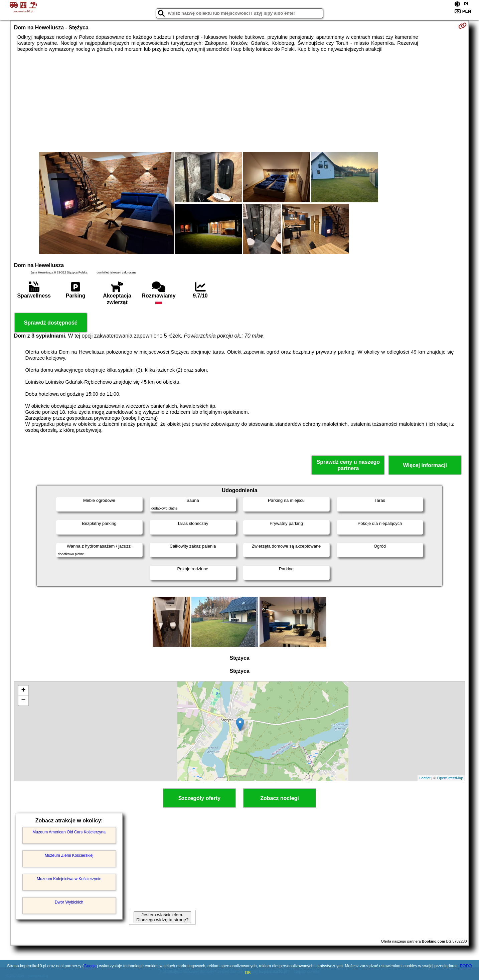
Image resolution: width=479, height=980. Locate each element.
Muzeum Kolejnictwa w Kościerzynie (69, 879)
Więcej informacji (425, 465)
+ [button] (24, 691)
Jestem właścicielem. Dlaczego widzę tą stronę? (162, 917)
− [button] (24, 701)
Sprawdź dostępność (51, 323)
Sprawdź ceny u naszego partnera (348, 465)
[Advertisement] (239, 102)
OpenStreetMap (450, 778)
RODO (466, 966)
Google (90, 966)
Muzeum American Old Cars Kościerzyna (69, 832)
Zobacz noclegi (280, 798)
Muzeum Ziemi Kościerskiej (69, 855)
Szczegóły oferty (199, 798)
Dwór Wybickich (69, 902)
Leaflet (425, 778)
